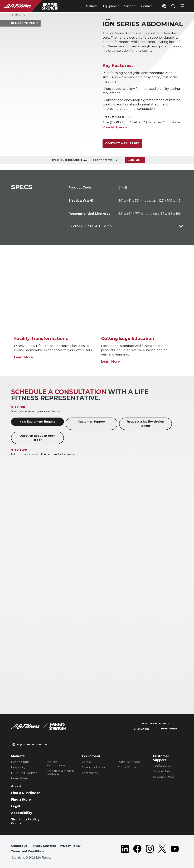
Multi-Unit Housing (24, 773)
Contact (147, 6)
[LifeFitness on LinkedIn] (125, 849)
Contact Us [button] (19, 846)
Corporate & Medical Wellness (61, 773)
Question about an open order (38, 438)
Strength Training (94, 767)
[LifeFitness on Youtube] (175, 849)
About (16, 786)
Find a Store (21, 800)
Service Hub (161, 771)
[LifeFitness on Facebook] (137, 849)
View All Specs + (115, 127)
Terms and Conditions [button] (28, 851)
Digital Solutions (129, 762)
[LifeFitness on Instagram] (150, 849)
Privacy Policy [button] (70, 846)
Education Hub (164, 777)
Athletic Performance (56, 764)
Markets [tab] (92, 6)
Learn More (23, 357)
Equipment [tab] (111, 6)
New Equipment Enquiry (38, 422)
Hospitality (18, 767)
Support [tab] (130, 6)
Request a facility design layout (145, 424)
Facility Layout (163, 766)
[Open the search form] (173, 6)
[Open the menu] (182, 6)
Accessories (90, 773)
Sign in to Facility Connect (25, 821)
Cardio (86, 762)
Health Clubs (20, 762)
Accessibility (22, 813)
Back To (18, 15)
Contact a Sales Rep (122, 143)
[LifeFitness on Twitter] (162, 849)
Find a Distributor (26, 793)
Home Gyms (20, 778)
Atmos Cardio (127, 767)
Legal (16, 806)
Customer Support (92, 422)
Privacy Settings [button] (44, 846)
